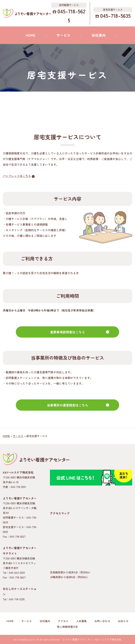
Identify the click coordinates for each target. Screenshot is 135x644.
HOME (31, 35)
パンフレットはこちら (17, 176)
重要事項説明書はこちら (67, 332)
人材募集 (81, 621)
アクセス (63, 621)
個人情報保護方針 (67, 627)
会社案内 (99, 35)
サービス (63, 35)
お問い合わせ (102, 621)
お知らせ (123, 621)
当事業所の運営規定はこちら (67, 405)
